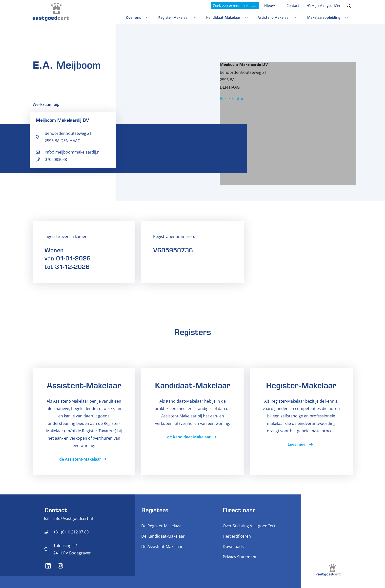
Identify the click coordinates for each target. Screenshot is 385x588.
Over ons (133, 17)
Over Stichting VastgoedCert (249, 526)
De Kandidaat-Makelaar (163, 536)
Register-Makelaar (174, 17)
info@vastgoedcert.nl (73, 518)
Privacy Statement (240, 557)
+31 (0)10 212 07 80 (71, 532)
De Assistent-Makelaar (162, 547)
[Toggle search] (349, 6)
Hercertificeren (237, 536)
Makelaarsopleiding (324, 17)
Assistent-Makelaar (274, 17)
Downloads (233, 547)
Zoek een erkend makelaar (235, 6)
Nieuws (270, 6)
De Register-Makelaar (161, 526)
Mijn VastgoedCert (327, 6)
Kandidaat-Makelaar (223, 17)
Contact (293, 6)
